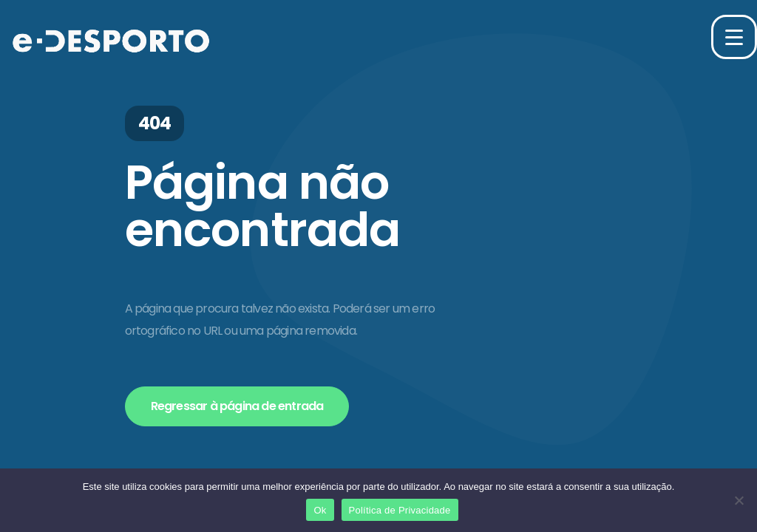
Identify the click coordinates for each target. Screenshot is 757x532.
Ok (320, 510)
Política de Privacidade (400, 510)
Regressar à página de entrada (237, 406)
